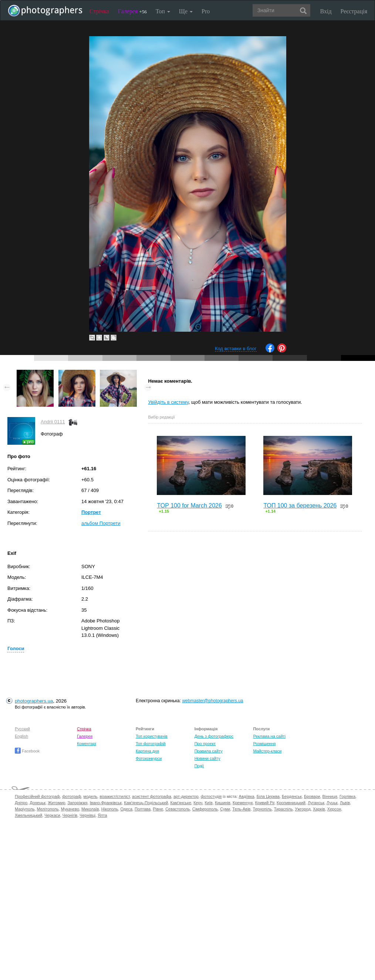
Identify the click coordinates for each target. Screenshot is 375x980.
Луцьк (332, 803)
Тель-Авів (241, 809)
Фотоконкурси (149, 758)
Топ (163, 11)
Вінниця (330, 796)
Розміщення (264, 744)
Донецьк (38, 803)
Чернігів (70, 815)
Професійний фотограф (37, 796)
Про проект (205, 744)
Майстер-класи (267, 751)
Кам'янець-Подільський (146, 803)
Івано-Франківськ (106, 803)
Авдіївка (247, 796)
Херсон (334, 809)
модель (91, 796)
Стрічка (99, 11)
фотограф (72, 796)
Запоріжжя (77, 803)
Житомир (56, 803)
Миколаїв (90, 809)
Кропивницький (291, 803)
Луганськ (316, 803)
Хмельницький (28, 815)
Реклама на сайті (269, 736)
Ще (186, 11)
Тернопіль (262, 809)
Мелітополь (48, 809)
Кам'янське (181, 803)
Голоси (16, 648)
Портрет (91, 512)
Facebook (27, 751)
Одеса (126, 809)
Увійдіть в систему (168, 402)
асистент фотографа (152, 796)
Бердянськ (292, 796)
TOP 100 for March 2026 (189, 506)
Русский (22, 729)
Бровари (312, 796)
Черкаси (52, 815)
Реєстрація (354, 11)
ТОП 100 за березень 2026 (300, 506)
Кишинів (223, 803)
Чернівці (87, 815)
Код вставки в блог (236, 349)
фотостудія (211, 796)
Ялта (102, 815)
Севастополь (178, 809)
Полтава (143, 809)
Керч (198, 803)
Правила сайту (209, 751)
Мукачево (70, 809)
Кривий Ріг (265, 803)
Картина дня (147, 751)
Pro (206, 11)
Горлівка (347, 796)
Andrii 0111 (53, 422)
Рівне (158, 809)
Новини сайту (207, 758)
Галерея (132, 11)
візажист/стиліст (114, 796)
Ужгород (303, 809)
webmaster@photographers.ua (212, 701)
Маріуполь (25, 809)
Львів (345, 803)
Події (199, 766)
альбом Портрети (101, 523)
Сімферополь (205, 809)
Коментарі (87, 744)
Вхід (326, 11)
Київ (208, 803)
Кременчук (243, 803)
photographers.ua (34, 701)
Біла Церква (268, 796)
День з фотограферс (214, 736)
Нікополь (110, 809)
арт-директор (186, 796)
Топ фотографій (151, 744)
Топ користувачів (152, 736)
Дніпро (21, 803)
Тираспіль (283, 809)
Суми (225, 809)
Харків (319, 809)
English (21, 736)
